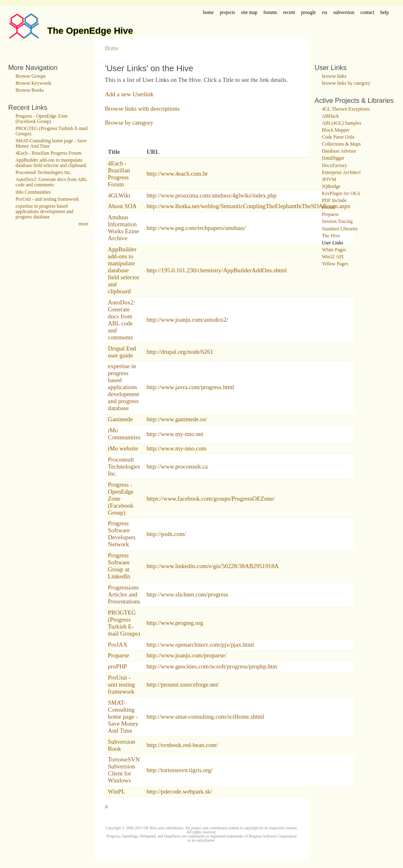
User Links (333, 243)
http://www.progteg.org (175, 623)
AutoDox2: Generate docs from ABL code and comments (51, 182)
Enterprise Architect (341, 173)
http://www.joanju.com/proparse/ (186, 655)
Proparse (118, 655)
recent (289, 13)
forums (270, 13)
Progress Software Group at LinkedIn (119, 566)
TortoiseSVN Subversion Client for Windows (124, 770)
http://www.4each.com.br (177, 174)
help (384, 13)
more (83, 224)
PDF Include (334, 201)
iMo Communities (33, 192)
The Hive (331, 236)
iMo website (123, 448)
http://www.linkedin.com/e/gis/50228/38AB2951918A (212, 566)
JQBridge (331, 187)
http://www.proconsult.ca (177, 466)
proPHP (117, 666)
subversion (344, 13)
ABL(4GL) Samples (342, 123)
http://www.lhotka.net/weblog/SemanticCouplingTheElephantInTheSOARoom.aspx (248, 206)
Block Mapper (336, 130)
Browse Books (30, 90)
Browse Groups (31, 76)
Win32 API (333, 257)
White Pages (334, 250)
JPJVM (329, 180)
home (208, 13)
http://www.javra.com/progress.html (190, 387)
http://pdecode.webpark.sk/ (179, 791)
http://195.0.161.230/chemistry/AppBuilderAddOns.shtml (217, 270)
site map (249, 13)
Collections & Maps (342, 144)
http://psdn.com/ (166, 534)
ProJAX (117, 645)
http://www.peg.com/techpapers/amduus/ (196, 228)
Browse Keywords (34, 83)
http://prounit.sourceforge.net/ (183, 685)
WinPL (116, 791)
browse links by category (346, 83)
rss (325, 13)
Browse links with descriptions (142, 109)
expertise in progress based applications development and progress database (45, 212)
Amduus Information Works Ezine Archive (123, 228)
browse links (334, 76)
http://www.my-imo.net (175, 434)
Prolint (329, 208)
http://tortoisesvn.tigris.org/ (179, 770)
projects (227, 13)
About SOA (122, 206)
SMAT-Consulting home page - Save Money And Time (123, 717)
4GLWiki (119, 195)
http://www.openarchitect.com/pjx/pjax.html (200, 645)
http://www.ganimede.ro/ (177, 419)
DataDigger (333, 158)
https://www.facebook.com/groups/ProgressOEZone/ (210, 499)
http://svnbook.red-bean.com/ (182, 745)
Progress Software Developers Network (122, 534)
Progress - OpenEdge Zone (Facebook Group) (42, 119)
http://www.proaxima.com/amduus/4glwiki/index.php (211, 195)
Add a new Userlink (129, 94)
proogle (308, 13)
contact (367, 13)
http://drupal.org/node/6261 (180, 352)
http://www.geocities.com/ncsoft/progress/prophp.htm (212, 666)
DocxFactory (335, 166)
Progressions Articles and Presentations (124, 594)
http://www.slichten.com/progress (187, 594)
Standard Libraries (340, 229)
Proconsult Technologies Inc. (44, 173)
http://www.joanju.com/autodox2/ (187, 320)
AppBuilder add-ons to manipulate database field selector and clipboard (51, 163)
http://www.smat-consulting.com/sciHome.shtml (205, 717)
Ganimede (120, 419)
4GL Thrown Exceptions (346, 109)
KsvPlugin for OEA (341, 194)
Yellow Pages (335, 264)
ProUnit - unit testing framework (47, 199)
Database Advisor (339, 151)
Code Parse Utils (338, 137)
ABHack (330, 116)
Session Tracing (337, 222)
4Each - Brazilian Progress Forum (49, 153)
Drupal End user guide (122, 352)
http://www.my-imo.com (176, 448)
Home (112, 48)
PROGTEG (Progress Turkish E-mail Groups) (124, 623)
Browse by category (129, 123)
